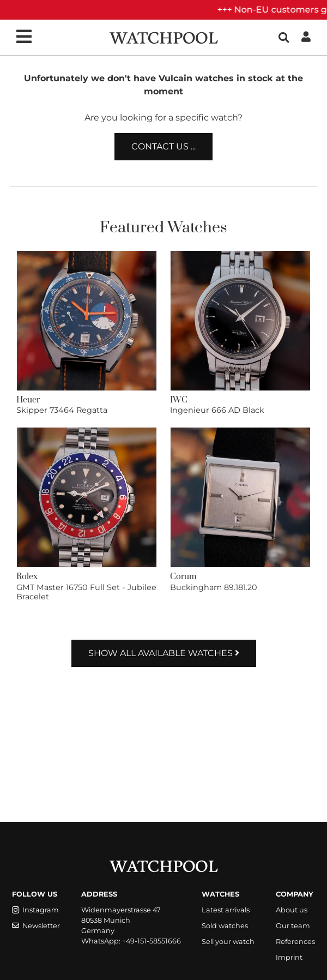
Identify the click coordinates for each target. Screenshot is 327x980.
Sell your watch (228, 942)
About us (292, 910)
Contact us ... (163, 146)
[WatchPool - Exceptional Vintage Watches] (163, 37)
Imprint (289, 957)
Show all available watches (164, 653)
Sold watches (225, 926)
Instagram (35, 910)
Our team (293, 926)
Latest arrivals (226, 910)
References (295, 942)
